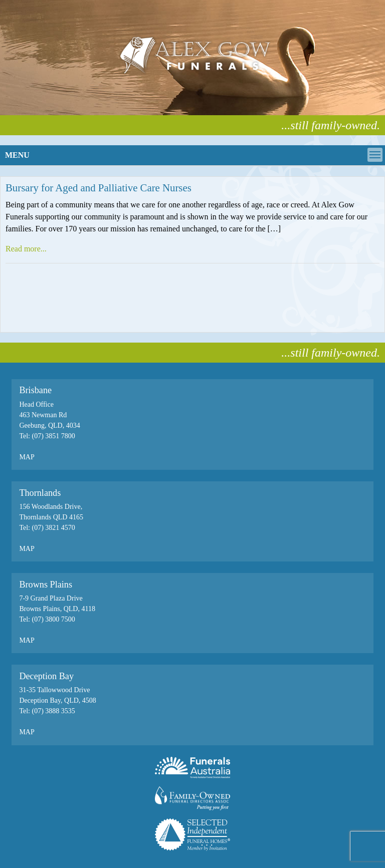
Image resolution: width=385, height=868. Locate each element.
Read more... (26, 249)
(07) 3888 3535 (53, 711)
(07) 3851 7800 (53, 436)
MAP (27, 457)
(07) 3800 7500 (53, 619)
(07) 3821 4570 (53, 528)
